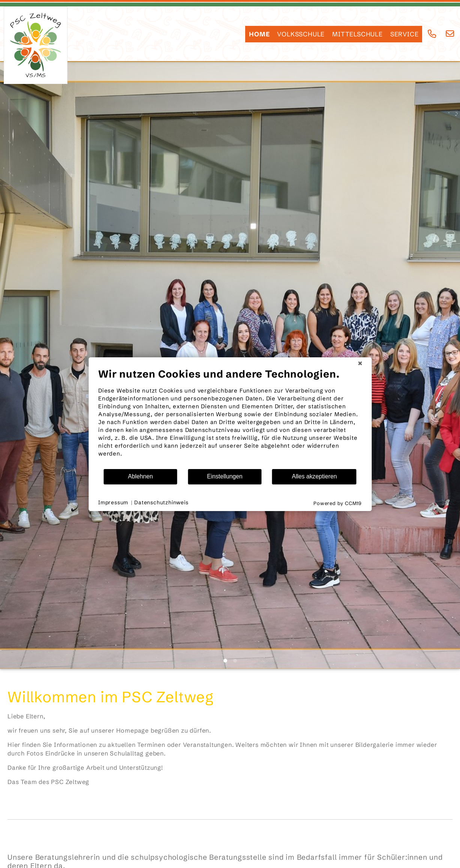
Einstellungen (225, 476)
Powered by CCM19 (338, 503)
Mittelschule (357, 34)
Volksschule (301, 34)
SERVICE (405, 34)
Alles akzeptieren (314, 476)
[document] (230, 418)
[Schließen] (360, 363)
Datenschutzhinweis (161, 502)
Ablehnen (140, 476)
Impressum (113, 502)
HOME (259, 34)
